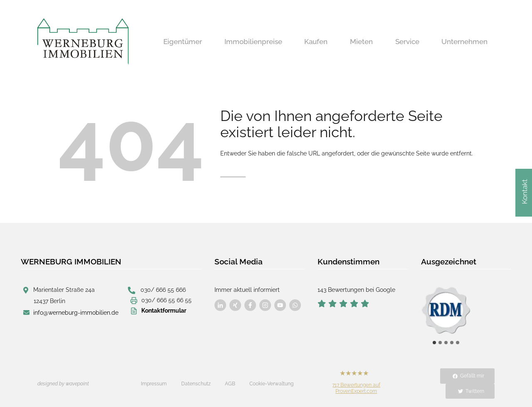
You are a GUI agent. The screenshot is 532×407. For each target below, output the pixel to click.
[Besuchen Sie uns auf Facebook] (220, 305)
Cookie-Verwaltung (271, 384)
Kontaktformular (164, 311)
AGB (230, 384)
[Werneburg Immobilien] (83, 42)
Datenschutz (196, 384)
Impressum (154, 384)
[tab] (434, 343)
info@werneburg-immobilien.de (76, 313)
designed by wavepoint (63, 384)
